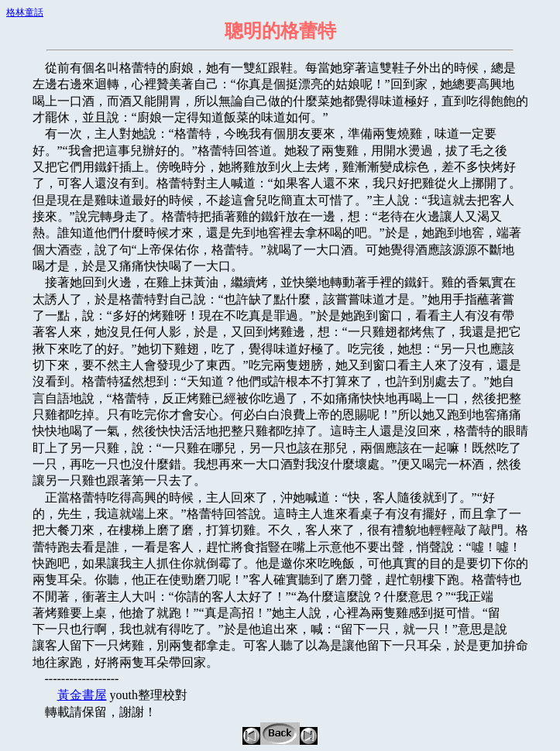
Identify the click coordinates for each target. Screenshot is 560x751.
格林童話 (25, 12)
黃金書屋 (82, 695)
